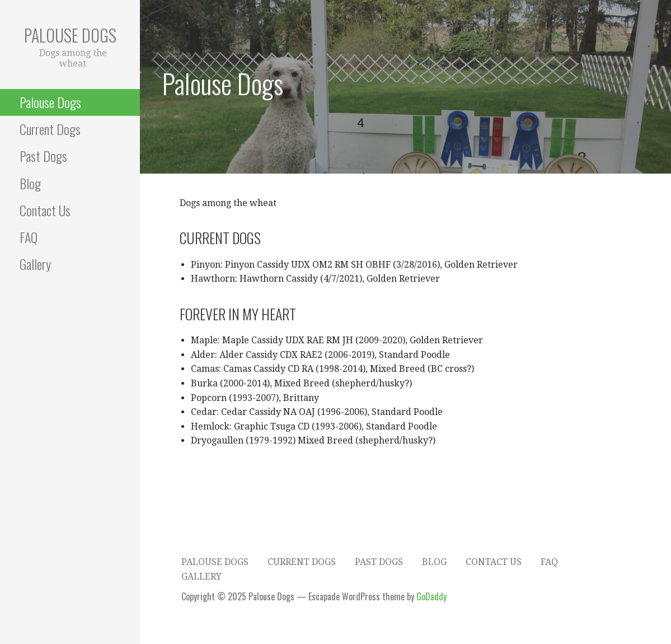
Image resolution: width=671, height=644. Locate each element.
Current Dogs (50, 129)
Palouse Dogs (70, 35)
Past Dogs (43, 156)
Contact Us (45, 210)
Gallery (35, 264)
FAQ (29, 237)
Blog (30, 183)
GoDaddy (431, 596)
